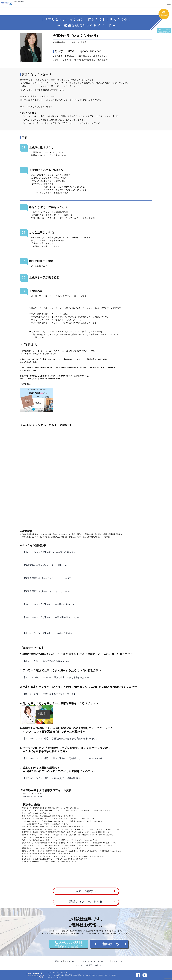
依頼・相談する (86, 891)
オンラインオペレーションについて (96, 961)
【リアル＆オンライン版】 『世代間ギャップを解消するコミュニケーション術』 (64, 758)
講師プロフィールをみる (86, 902)
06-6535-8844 (68, 944)
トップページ (77, 965)
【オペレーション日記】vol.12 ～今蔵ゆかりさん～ (49, 633)
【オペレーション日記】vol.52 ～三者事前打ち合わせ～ (51, 617)
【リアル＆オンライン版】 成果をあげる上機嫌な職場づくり (54, 778)
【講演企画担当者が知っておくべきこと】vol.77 (47, 591)
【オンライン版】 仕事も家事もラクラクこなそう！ (49, 694)
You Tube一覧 (117, 961)
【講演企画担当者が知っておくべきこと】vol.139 (47, 578)
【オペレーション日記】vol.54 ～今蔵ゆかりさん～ (49, 604)
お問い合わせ (100, 965)
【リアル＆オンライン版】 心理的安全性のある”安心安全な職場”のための (60, 739)
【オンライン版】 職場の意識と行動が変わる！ (47, 661)
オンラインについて (72, 961)
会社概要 (89, 965)
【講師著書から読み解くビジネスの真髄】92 (45, 565)
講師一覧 (59, 961)
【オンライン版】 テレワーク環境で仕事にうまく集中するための (56, 677)
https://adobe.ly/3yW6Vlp (33, 796)
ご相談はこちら (109, 944)
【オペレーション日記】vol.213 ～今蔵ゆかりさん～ (49, 552)
